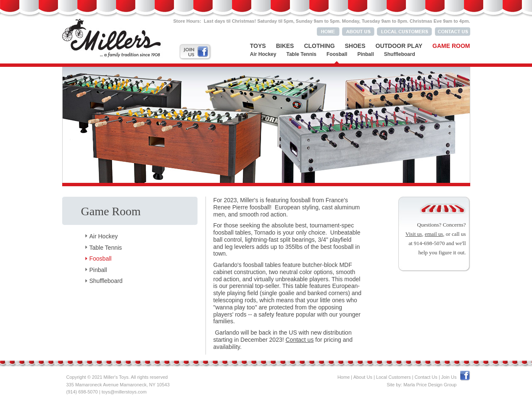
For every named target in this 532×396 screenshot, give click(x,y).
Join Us (449, 377)
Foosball (337, 54)
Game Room (451, 46)
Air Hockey (263, 54)
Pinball (365, 54)
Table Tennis (301, 54)
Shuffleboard (400, 54)
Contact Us (426, 377)
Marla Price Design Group (430, 385)
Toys (258, 46)
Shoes (355, 46)
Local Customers (394, 377)
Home (344, 377)
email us (434, 234)
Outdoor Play (399, 46)
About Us (363, 377)
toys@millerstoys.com (124, 392)
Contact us (299, 340)
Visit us (414, 234)
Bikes (285, 46)
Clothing (319, 46)
